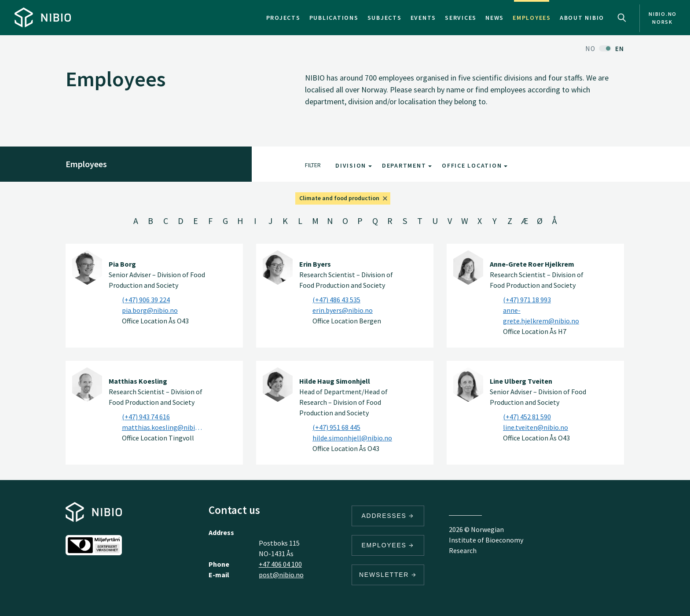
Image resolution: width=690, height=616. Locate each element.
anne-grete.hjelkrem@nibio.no (541, 315)
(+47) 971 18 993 (527, 300)
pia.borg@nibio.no (150, 310)
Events (424, 18)
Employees (532, 18)
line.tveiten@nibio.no (536, 427)
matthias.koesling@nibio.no (164, 427)
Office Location (475, 165)
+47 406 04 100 (280, 564)
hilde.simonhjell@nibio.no (352, 438)
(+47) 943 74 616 (146, 417)
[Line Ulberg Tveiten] (468, 385)
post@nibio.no (281, 575)
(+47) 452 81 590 (527, 417)
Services (461, 18)
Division (354, 165)
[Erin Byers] (278, 268)
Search (622, 18)
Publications (334, 18)
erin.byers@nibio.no (343, 310)
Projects (283, 18)
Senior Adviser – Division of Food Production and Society (157, 275)
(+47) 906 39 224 (146, 300)
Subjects (385, 18)
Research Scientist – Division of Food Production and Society (346, 275)
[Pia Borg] (87, 268)
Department (407, 165)
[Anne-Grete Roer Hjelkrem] (468, 268)
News (495, 18)
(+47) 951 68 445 (336, 427)
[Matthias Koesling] (87, 385)
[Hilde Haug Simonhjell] (278, 385)
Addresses (388, 516)
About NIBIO (582, 18)
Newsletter (388, 575)
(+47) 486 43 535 (336, 300)
